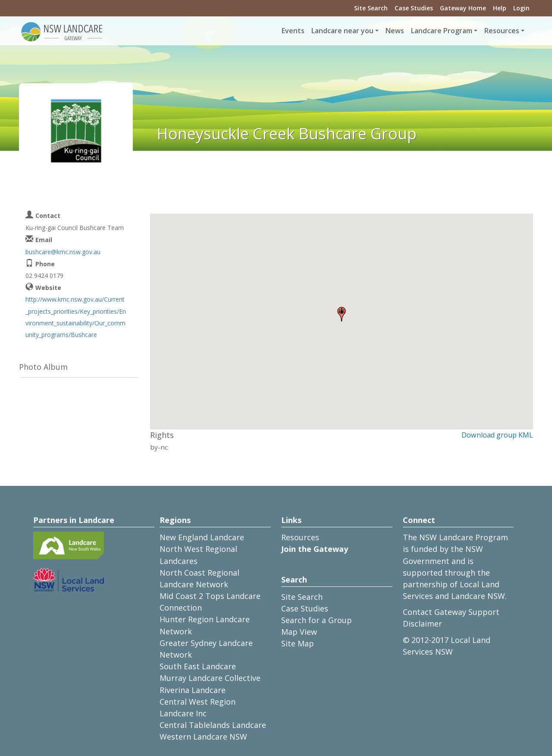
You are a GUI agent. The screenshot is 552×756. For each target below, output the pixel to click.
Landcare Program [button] (442, 31)
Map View (299, 632)
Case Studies (414, 8)
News (395, 31)
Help (500, 8)
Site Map (298, 643)
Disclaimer (422, 624)
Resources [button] (502, 31)
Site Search (371, 8)
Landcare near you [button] (342, 31)
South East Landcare (198, 666)
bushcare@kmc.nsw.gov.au (63, 252)
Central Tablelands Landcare (213, 725)
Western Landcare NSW (203, 737)
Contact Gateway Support (451, 612)
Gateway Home (463, 8)
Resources (300, 537)
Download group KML (497, 435)
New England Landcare (202, 537)
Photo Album (43, 367)
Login (521, 8)
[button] (342, 314)
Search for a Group (317, 620)
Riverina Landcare (193, 690)
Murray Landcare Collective (210, 678)
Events (293, 31)
